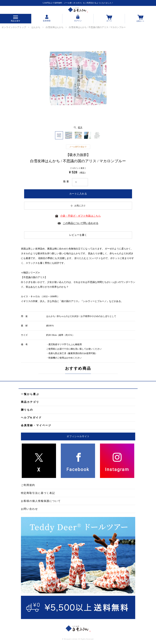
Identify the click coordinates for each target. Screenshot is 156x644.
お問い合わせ (30, 509)
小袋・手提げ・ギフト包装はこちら (80, 216)
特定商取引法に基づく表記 (38, 493)
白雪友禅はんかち (55, 27)
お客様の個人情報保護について (41, 501)
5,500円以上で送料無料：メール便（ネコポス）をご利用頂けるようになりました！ (78, 3)
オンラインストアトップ (14, 27)
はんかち (36, 27)
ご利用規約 (28, 485)
